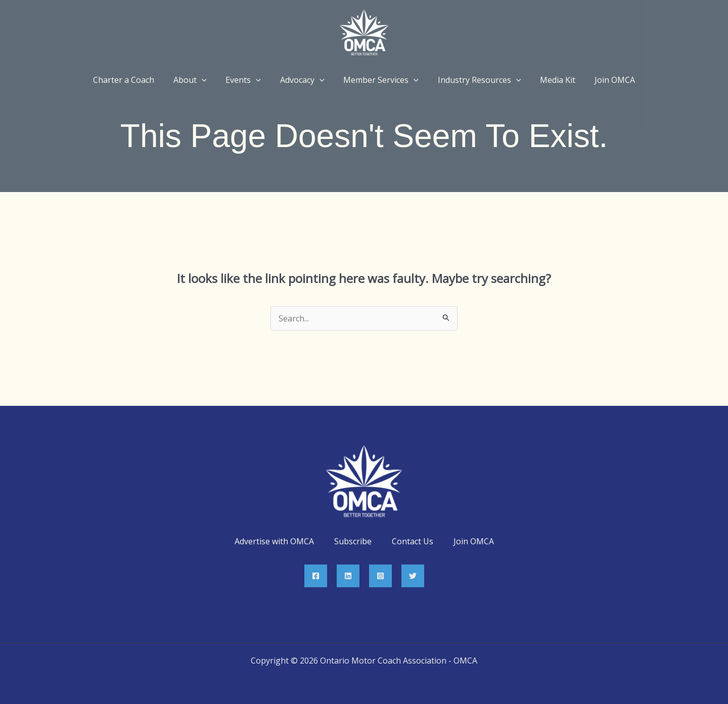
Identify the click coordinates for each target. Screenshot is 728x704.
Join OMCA (474, 541)
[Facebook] (316, 576)
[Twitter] (413, 576)
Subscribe (353, 541)
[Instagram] (380, 576)
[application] (209, 80)
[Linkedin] (348, 576)
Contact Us (413, 541)
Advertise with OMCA (274, 541)
